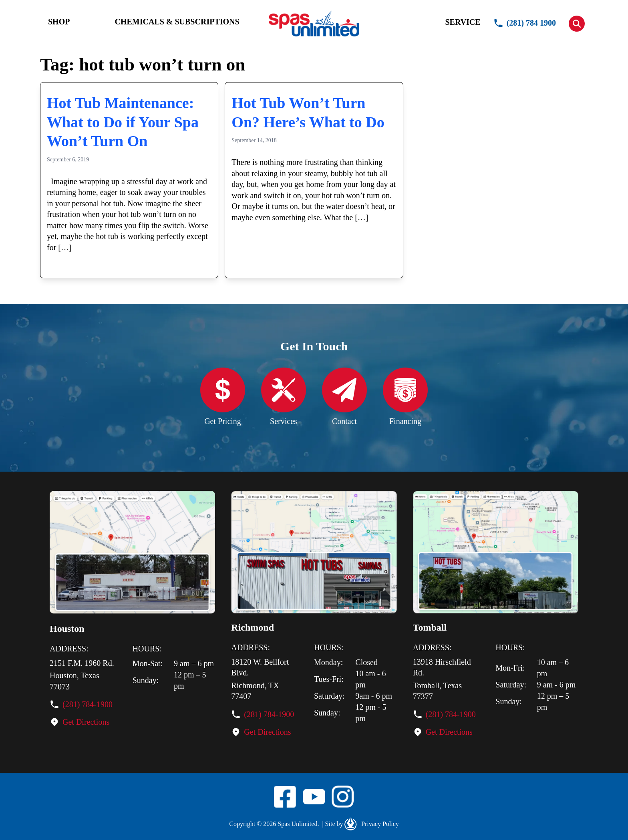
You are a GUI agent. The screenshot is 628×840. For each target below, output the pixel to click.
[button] (577, 24)
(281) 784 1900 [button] (525, 23)
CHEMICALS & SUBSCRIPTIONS (177, 22)
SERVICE (463, 22)
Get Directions (86, 722)
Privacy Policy (379, 824)
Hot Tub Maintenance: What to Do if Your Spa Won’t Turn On (123, 122)
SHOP (59, 22)
